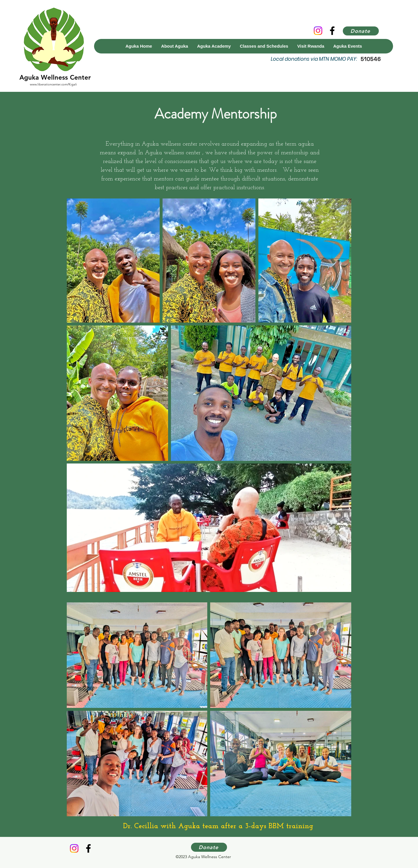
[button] (214, 46)
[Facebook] (332, 31)
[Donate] (361, 31)
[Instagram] (318, 31)
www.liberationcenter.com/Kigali (53, 84)
